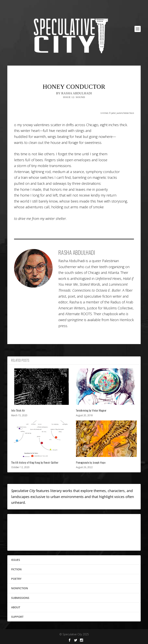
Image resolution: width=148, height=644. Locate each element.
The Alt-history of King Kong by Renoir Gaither (35, 462)
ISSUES (16, 560)
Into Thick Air (18, 410)
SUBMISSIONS (20, 598)
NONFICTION (20, 588)
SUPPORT (17, 617)
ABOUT (16, 607)
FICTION (16, 569)
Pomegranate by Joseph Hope (91, 462)
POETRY (16, 579)
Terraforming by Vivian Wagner (91, 410)
